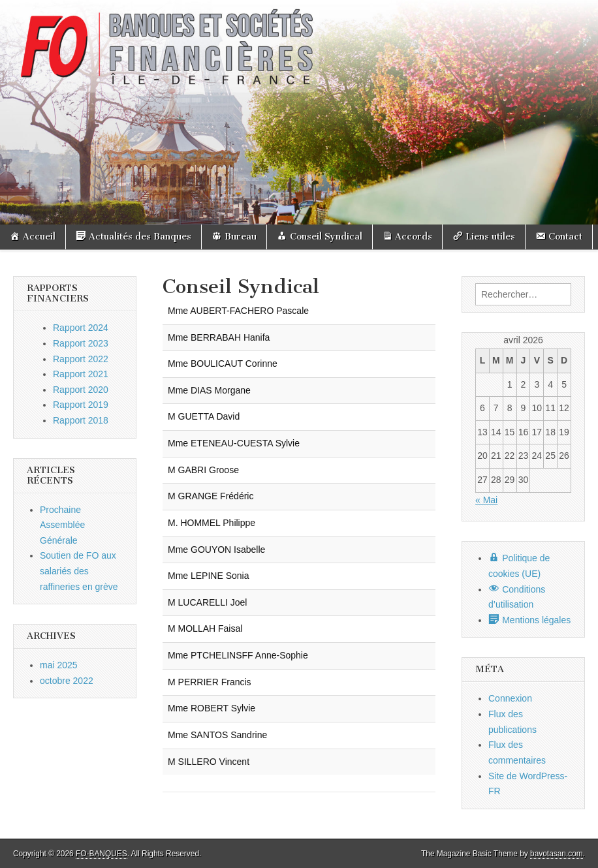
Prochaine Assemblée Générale (62, 525)
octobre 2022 (67, 681)
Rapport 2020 (81, 390)
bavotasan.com (557, 854)
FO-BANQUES (102, 854)
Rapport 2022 (81, 359)
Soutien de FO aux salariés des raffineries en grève (79, 571)
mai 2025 (59, 665)
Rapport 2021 (81, 374)
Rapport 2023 (81, 343)
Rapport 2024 (81, 328)
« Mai (486, 500)
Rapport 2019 (81, 405)
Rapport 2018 (81, 420)
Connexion (510, 698)
